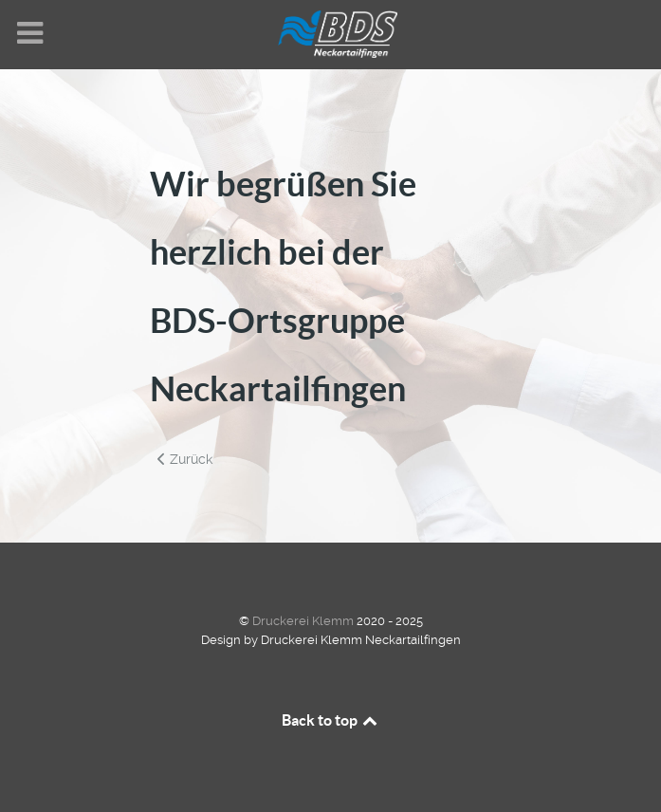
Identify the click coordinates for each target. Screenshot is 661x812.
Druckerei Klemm (304, 621)
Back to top (331, 720)
